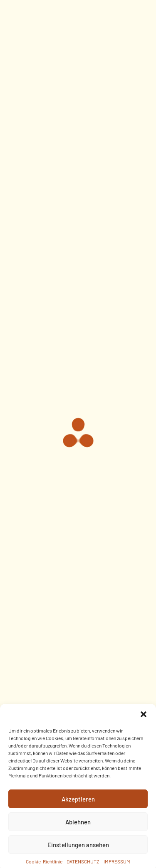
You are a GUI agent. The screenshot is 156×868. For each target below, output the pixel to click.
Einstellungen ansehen (78, 850)
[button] (144, 720)
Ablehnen (78, 827)
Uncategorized (78, 191)
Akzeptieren (78, 804)
